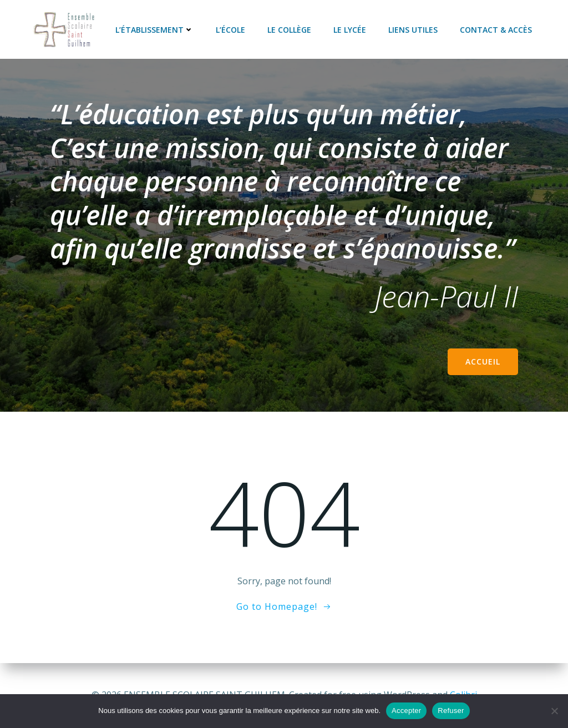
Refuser (451, 711)
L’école (230, 29)
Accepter (406, 711)
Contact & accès (496, 29)
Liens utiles (413, 29)
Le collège (289, 29)
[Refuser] (554, 711)
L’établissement (154, 29)
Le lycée (350, 29)
